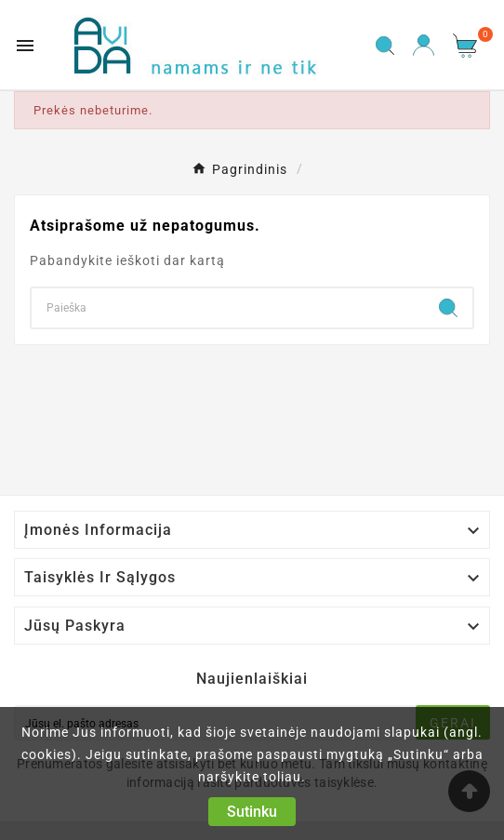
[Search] (228, 308)
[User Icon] (424, 45)
